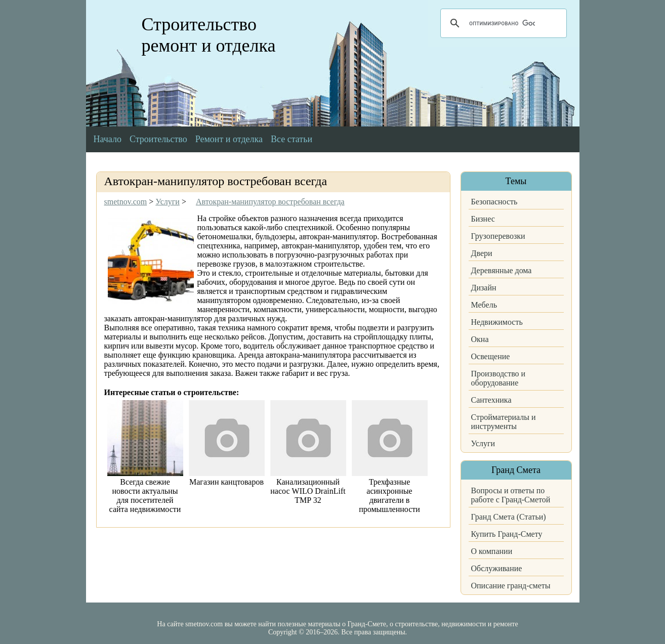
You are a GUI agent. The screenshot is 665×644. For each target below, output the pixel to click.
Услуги (483, 443)
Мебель (484, 305)
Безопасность (494, 202)
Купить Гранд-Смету (507, 534)
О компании (492, 551)
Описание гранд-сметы (511, 586)
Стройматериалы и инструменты (504, 422)
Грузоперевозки (498, 236)
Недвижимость (497, 322)
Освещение (491, 356)
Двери (482, 253)
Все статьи (292, 139)
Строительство (158, 139)
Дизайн (484, 288)
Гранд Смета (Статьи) (509, 517)
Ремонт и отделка (229, 139)
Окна (480, 339)
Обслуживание (497, 568)
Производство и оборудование (498, 378)
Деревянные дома (502, 270)
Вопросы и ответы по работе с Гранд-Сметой (511, 495)
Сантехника (491, 400)
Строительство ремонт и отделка (209, 35)
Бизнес (483, 219)
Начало (108, 139)
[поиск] (502, 23)
